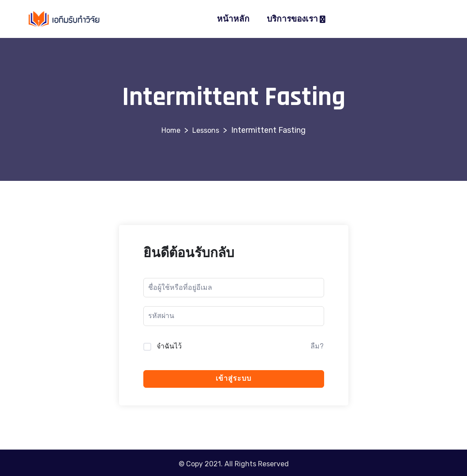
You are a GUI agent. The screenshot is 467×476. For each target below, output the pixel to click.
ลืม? (317, 346)
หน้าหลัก (233, 19)
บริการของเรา (292, 19)
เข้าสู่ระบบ (233, 379)
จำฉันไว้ (169, 346)
